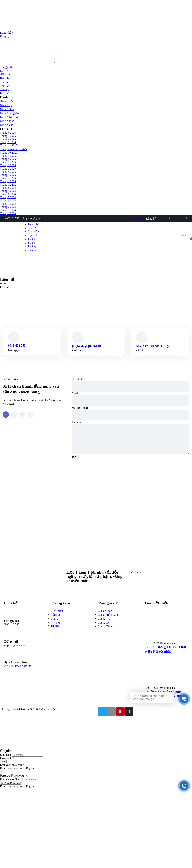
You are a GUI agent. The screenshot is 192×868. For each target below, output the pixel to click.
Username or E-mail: (12, 785)
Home (3, 283)
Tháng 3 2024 (8, 204)
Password (5, 763)
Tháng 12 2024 (9, 185)
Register (31, 773)
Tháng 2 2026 (8, 139)
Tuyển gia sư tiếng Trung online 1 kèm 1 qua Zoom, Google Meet (163, 701)
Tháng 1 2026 (8, 142)
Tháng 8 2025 (8, 159)
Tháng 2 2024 (8, 207)
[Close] (1, 752)
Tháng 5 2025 (8, 169)
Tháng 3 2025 (8, 175)
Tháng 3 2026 (8, 136)
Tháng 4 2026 (8, 133)
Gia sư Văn (7, 125)
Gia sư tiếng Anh (10, 113)
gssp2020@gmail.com (87, 346)
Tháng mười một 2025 (13, 149)
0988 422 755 (17, 346)
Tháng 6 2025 (8, 165)
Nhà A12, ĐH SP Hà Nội (153, 346)
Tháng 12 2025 (9, 145)
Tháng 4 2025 (8, 172)
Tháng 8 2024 (8, 188)
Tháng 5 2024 (8, 197)
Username (6, 760)
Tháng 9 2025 (8, 156)
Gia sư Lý (6, 105)
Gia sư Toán (7, 121)
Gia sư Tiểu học (10, 117)
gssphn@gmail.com (15, 650)
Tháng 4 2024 (8, 201)
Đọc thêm (135, 577)
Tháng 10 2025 (9, 153)
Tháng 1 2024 (8, 210)
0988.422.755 (11, 630)
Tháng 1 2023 (8, 213)
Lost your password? (12, 770)
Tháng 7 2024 (8, 191)
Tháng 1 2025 (8, 181)
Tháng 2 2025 (8, 178)
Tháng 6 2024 (8, 194)
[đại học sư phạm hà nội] (96, 527)
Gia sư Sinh (7, 109)
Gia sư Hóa (7, 101)
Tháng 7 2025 (8, 162)
